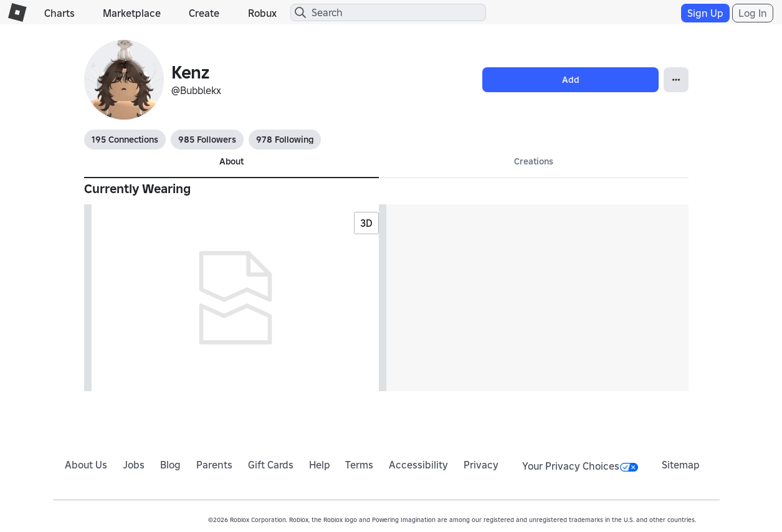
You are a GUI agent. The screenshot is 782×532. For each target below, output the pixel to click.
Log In (753, 13)
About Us (86, 465)
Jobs (134, 465)
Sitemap (681, 465)
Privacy (481, 465)
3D (366, 223)
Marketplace (132, 13)
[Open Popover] (676, 80)
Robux (262, 13)
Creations (534, 161)
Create (204, 13)
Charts (60, 13)
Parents (214, 465)
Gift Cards (271, 465)
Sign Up (705, 13)
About (231, 161)
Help (320, 465)
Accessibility (418, 465)
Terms (359, 465)
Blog (170, 465)
